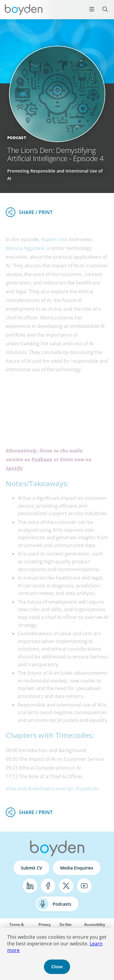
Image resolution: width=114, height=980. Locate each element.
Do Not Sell (66, 927)
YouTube (84, 886)
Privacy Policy (45, 927)
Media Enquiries (77, 868)
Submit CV (31, 868)
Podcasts (62, 904)
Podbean (42, 459)
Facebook (48, 886)
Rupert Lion (54, 239)
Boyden (23, 10)
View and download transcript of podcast (52, 789)
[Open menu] (92, 9)
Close (57, 967)
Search (102, 6)
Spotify (14, 468)
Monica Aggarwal (25, 248)
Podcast (17, 138)
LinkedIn (30, 886)
